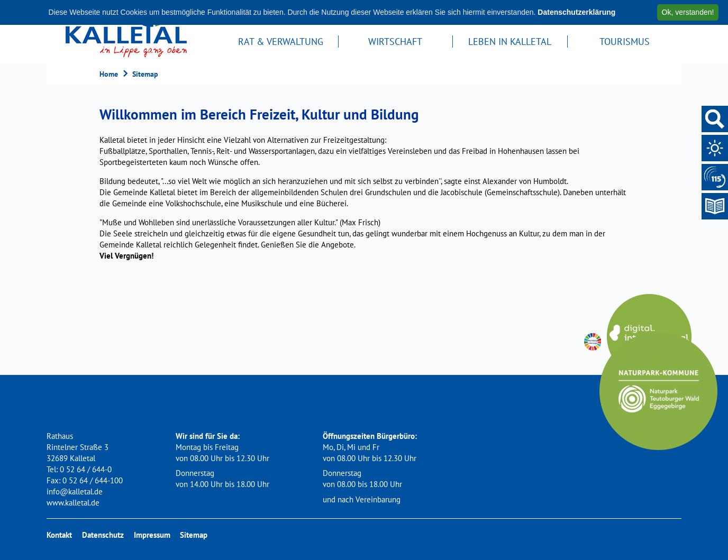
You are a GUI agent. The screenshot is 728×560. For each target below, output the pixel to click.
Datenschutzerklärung (576, 12)
